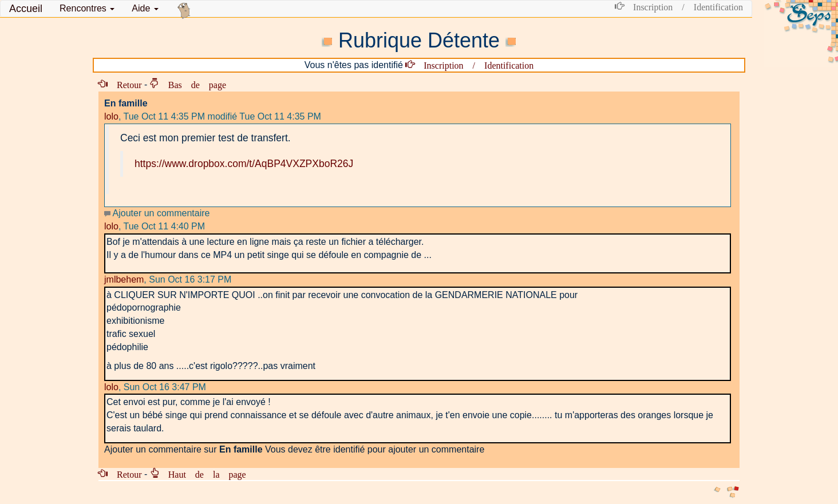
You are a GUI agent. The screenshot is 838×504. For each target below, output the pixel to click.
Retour (125, 84)
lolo (111, 116)
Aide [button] (145, 8)
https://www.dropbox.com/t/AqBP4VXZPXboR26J (244, 164)
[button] (87, 9)
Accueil (26, 9)
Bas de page (193, 84)
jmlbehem (124, 279)
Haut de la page (203, 474)
